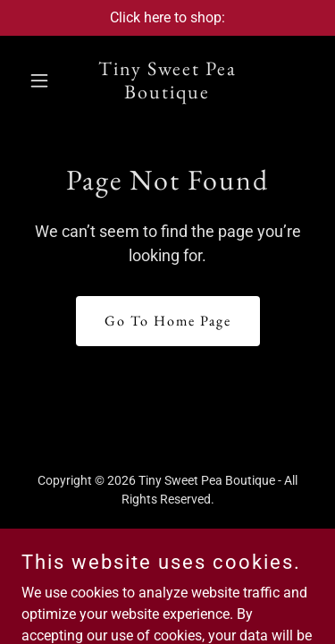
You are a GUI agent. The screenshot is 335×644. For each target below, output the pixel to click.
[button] (43, 80)
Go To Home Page (168, 321)
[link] (167, 93)
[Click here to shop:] (167, 18)
